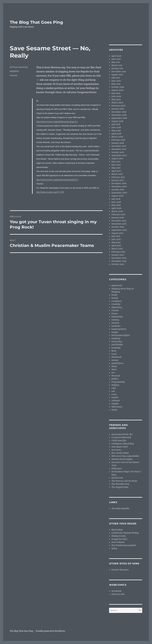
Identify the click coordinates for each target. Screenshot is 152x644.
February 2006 (118, 215)
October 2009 (118, 87)
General (14, 75)
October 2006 (118, 190)
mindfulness (117, 363)
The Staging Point (120, 487)
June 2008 (116, 128)
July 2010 (116, 78)
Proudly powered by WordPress (50, 631)
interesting (117, 342)
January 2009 (118, 109)
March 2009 (117, 103)
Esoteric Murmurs (120, 570)
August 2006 (117, 196)
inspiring (116, 338)
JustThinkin (117, 345)
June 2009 (116, 96)
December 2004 (119, 258)
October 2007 (118, 152)
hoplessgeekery (119, 329)
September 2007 (119, 155)
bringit (115, 298)
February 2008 (118, 140)
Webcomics (117, 407)
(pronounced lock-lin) (122, 434)
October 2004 (118, 264)
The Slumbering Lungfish (124, 545)
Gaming (115, 320)
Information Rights (121, 335)
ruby (114, 388)
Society (115, 397)
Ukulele (115, 404)
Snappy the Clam (119, 539)
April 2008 (116, 134)
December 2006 (119, 183)
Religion (115, 385)
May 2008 (116, 131)
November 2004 (119, 261)
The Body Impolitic (120, 508)
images (115, 332)
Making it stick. (119, 536)
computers (117, 301)
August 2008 (117, 121)
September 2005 (119, 230)
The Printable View (120, 484)
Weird (114, 410)
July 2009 (116, 93)
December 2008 (119, 112)
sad (113, 391)
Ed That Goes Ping (19, 67)
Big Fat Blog (117, 530)
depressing (117, 307)
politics (115, 379)
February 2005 (118, 252)
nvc (113, 373)
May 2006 (116, 205)
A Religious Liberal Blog (123, 444)
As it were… (117, 450)
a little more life (119, 441)
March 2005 (117, 249)
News (114, 370)
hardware (116, 326)
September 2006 (119, 193)
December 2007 (119, 146)
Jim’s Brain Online (120, 453)
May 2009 (116, 100)
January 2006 (118, 218)
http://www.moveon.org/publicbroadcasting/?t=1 (57, 122)
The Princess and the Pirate (124, 481)
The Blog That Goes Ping (36, 22)
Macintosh (117, 357)
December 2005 (119, 221)
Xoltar (114, 548)
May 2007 (116, 168)
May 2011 (116, 62)
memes (115, 360)
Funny (115, 314)
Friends (115, 310)
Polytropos (117, 469)
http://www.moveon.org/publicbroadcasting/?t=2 (57, 180)
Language (116, 348)
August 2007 (117, 159)
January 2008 (118, 143)
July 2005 (116, 236)
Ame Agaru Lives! (120, 447)
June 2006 (116, 202)
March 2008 (117, 137)
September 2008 (119, 118)
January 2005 (118, 255)
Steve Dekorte (118, 542)
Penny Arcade (118, 594)
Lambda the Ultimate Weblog (125, 533)
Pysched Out (117, 478)
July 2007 (116, 162)
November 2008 (119, 115)
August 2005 (117, 233)
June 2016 (116, 59)
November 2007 (119, 149)
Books (114, 295)
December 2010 (119, 72)
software (116, 401)
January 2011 (117, 68)
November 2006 (119, 187)
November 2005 (119, 224)
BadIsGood (117, 286)
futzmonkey (117, 317)
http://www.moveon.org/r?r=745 (50, 192)
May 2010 (116, 84)
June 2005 (116, 239)
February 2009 (118, 106)
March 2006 (117, 211)
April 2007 (116, 171)
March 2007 (117, 174)
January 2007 (118, 180)
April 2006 (116, 208)
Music (114, 366)
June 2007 (116, 165)
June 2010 (116, 81)
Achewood (116, 591)
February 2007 (118, 177)
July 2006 (116, 199)
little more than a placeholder (125, 456)
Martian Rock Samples (122, 459)
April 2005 (116, 246)
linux (114, 351)
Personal (116, 376)
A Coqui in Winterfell (121, 437)
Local (114, 354)
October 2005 (118, 227)
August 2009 (117, 90)
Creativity (116, 304)
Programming (118, 382)
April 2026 (116, 56)
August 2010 (117, 75)
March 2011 (117, 65)
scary (114, 394)
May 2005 (116, 243)
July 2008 (116, 124)
